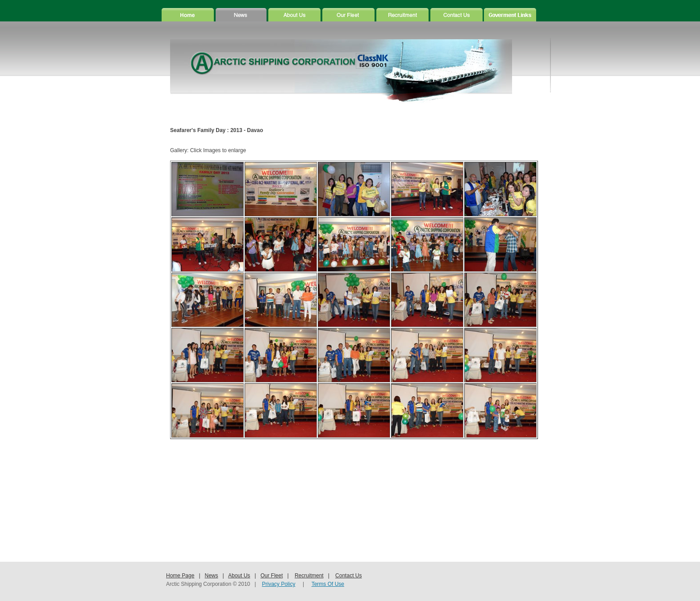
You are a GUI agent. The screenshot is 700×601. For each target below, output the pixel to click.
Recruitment (309, 576)
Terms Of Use (328, 584)
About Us (239, 576)
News (212, 576)
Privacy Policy (279, 584)
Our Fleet (271, 576)
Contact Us (348, 576)
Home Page (180, 576)
